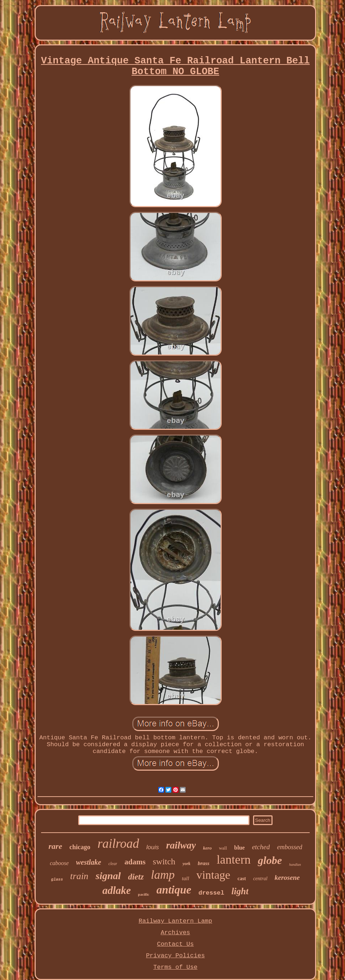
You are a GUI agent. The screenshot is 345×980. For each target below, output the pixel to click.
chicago (80, 847)
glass (57, 879)
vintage (213, 875)
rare (56, 846)
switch (164, 861)
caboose (59, 863)
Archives (176, 933)
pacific (144, 894)
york (186, 864)
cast (242, 879)
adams (135, 862)
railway (181, 845)
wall (223, 848)
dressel (211, 893)
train (79, 876)
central (260, 879)
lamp (163, 875)
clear (113, 864)
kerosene (287, 877)
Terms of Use (175, 967)
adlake (117, 890)
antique (174, 890)
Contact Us (175, 944)
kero (207, 848)
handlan (295, 865)
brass (204, 863)
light (240, 891)
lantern (234, 859)
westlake (89, 862)
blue (240, 848)
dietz (136, 877)
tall (186, 878)
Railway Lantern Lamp (175, 921)
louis (153, 847)
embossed (289, 847)
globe (270, 860)
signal (108, 876)
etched (261, 847)
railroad (118, 844)
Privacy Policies (175, 956)
